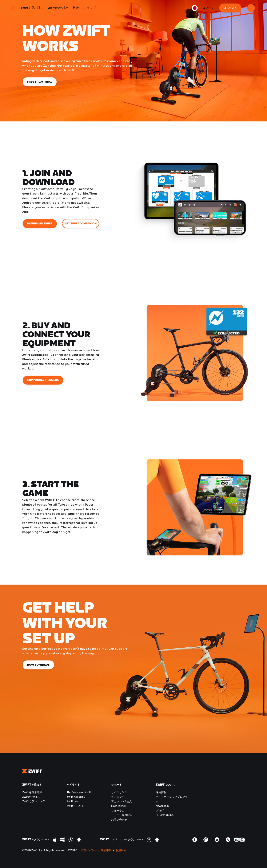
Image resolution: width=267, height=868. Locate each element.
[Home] (14, 9)
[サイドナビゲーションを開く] (251, 9)
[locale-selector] (195, 9)
